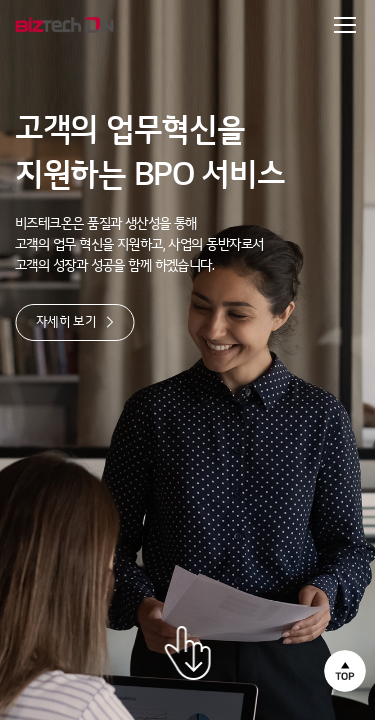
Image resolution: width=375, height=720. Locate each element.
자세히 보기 (75, 322)
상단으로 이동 (345, 671)
